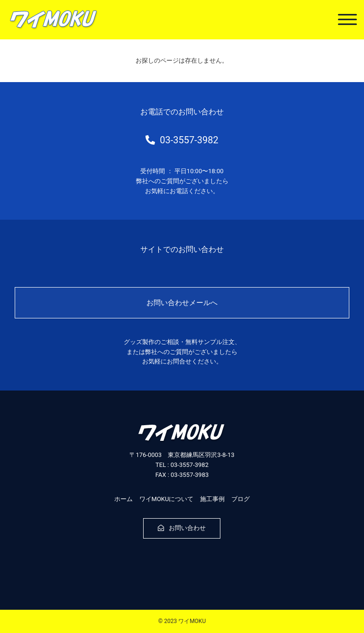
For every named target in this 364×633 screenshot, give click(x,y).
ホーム (123, 499)
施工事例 (212, 499)
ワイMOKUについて (167, 499)
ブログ (241, 499)
